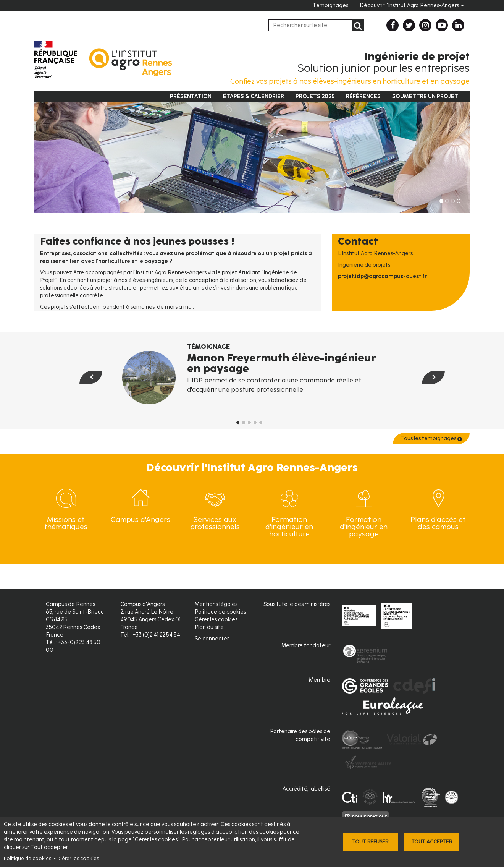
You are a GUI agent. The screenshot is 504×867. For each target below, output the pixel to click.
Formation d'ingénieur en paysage (364, 527)
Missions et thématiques (66, 523)
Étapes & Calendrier (254, 96)
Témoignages (330, 6)
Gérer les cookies (79, 858)
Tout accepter (432, 842)
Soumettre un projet (425, 96)
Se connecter (212, 639)
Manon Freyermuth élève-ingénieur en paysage (282, 363)
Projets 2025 (315, 96)
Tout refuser (370, 842)
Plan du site (209, 627)
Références (363, 96)
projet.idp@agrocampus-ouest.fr (382, 276)
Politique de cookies (27, 858)
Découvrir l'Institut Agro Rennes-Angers (412, 6)
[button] (81, 393)
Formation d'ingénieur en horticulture (289, 527)
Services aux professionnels (215, 523)
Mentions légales (216, 604)
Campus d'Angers (141, 519)
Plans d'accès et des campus (438, 523)
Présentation (191, 96)
